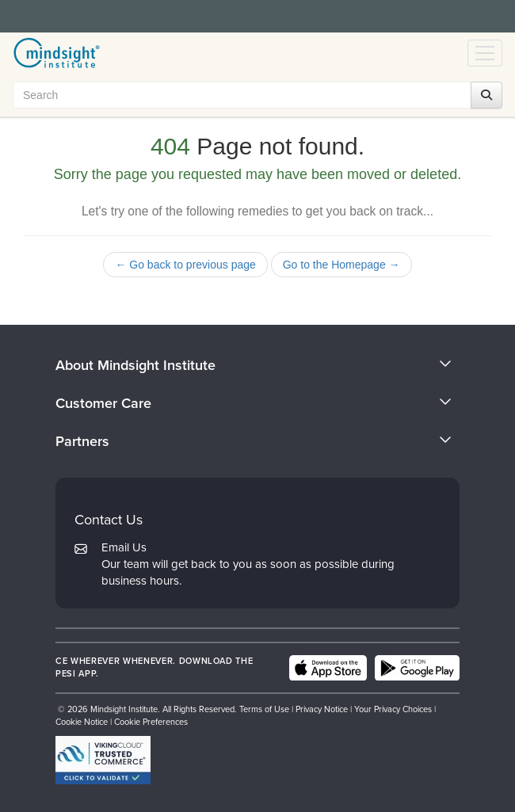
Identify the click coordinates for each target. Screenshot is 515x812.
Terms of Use (264, 709)
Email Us (124, 547)
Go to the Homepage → (341, 265)
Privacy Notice (322, 709)
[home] (57, 53)
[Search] (486, 95)
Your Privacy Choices (393, 709)
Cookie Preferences (151, 722)
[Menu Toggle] (485, 53)
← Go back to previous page (185, 265)
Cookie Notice (82, 722)
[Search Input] (254, 95)
